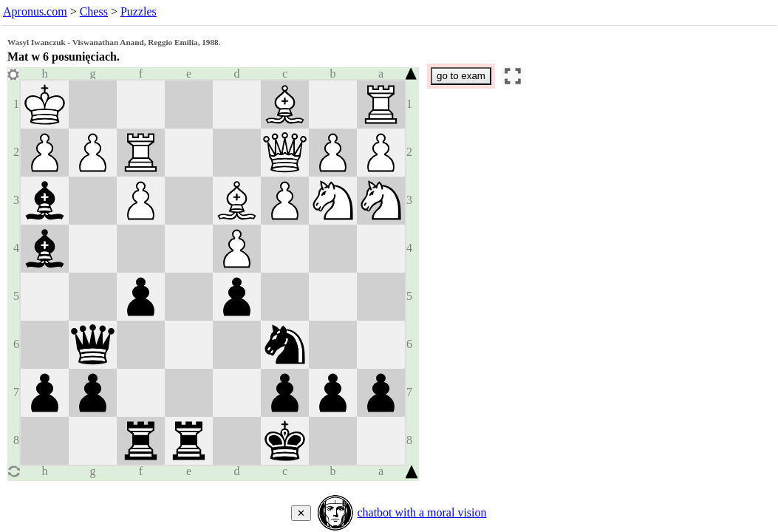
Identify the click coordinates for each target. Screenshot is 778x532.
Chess (94, 11)
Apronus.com (35, 11)
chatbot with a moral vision (422, 512)
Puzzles (139, 11)
